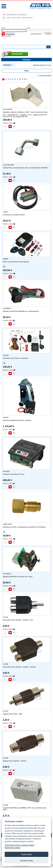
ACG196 (6, 355)
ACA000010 (7, 308)
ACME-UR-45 (7, 524)
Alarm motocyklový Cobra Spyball (16, 262)
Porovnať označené (44, 75)
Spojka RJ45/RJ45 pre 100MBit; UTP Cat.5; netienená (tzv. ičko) (25, 809)
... (27, 79)
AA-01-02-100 (8, 109)
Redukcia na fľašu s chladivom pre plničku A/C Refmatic (24, 527)
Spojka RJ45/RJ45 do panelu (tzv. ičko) (18, 577)
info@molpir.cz (23, 15)
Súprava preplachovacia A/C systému (17, 420)
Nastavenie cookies (12, 848)
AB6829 (6, 259)
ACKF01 (6, 418)
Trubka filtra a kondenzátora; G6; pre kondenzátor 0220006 (25, 168)
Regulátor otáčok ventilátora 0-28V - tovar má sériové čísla (25, 112)
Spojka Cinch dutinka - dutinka (15, 761)
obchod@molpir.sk (12, 15)
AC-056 (5, 664)
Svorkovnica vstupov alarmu (14, 215)
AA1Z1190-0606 (8, 165)
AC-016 (5, 617)
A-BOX (5, 212)
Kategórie (26, 60)
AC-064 (5, 711)
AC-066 (5, 805)
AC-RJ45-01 (7, 574)
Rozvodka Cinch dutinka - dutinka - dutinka (19, 667)
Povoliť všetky (26, 854)
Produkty (49, 65)
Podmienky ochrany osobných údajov (19, 845)
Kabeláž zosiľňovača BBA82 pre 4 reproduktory (21, 311)
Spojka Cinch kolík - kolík (13, 714)
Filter (27, 71)
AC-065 (5, 758)
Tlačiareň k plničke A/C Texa (14, 474)
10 (25, 79)
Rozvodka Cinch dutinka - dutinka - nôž (18, 620)
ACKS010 (6, 471)
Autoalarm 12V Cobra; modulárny (16, 358)
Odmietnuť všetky (26, 861)
